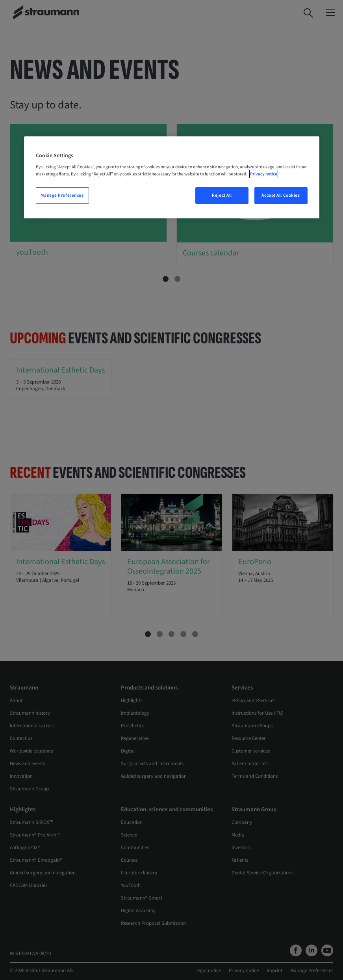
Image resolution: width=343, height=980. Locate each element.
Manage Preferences (62, 195)
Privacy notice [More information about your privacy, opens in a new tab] (264, 174)
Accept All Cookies (281, 195)
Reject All (222, 195)
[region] (172, 177)
